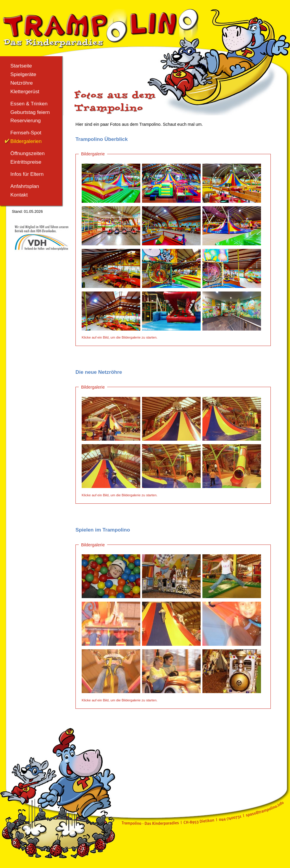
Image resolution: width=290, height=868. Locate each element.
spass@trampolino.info (266, 809)
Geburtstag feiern (30, 112)
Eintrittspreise (26, 162)
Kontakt (19, 195)
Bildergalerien (26, 141)
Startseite (21, 66)
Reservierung (26, 120)
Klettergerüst (25, 91)
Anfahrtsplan (25, 186)
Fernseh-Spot (26, 133)
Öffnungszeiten (28, 153)
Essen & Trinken (29, 104)
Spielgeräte (23, 74)
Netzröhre (22, 83)
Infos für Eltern (27, 174)
